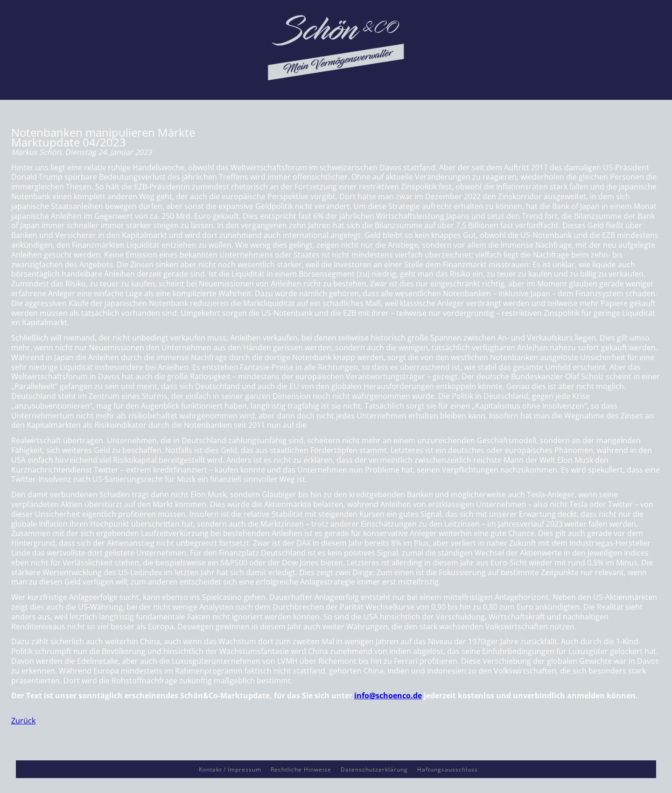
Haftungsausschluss (448, 769)
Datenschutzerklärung (374, 769)
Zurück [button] (23, 721)
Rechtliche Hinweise (301, 769)
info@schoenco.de (388, 696)
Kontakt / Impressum (230, 769)
